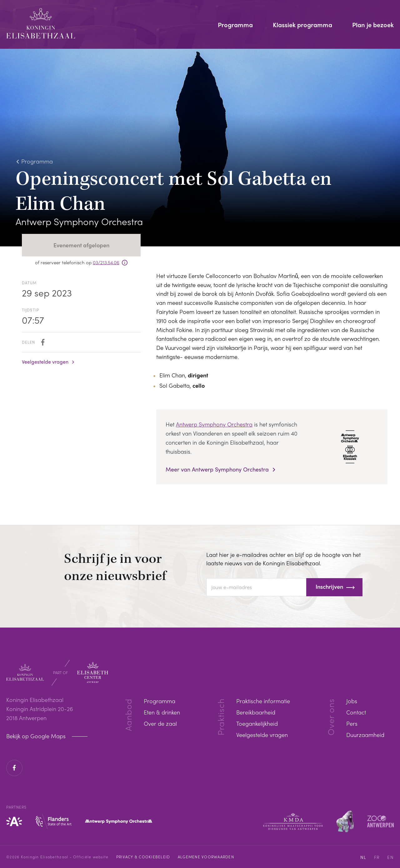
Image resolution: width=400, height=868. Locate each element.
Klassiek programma (302, 25)
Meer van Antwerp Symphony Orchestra (218, 469)
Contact (356, 712)
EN (390, 857)
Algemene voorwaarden (206, 857)
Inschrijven (329, 586)
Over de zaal (160, 723)
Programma (235, 25)
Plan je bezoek (373, 25)
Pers (352, 723)
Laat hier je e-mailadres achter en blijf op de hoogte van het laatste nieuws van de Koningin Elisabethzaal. (283, 559)
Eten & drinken (162, 712)
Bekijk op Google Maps (37, 736)
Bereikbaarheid (256, 712)
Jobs (352, 701)
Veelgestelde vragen (45, 362)
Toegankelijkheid (257, 723)
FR (377, 857)
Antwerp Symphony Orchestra (214, 424)
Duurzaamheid (365, 735)
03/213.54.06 (106, 262)
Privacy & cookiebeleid (143, 857)
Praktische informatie (263, 701)
